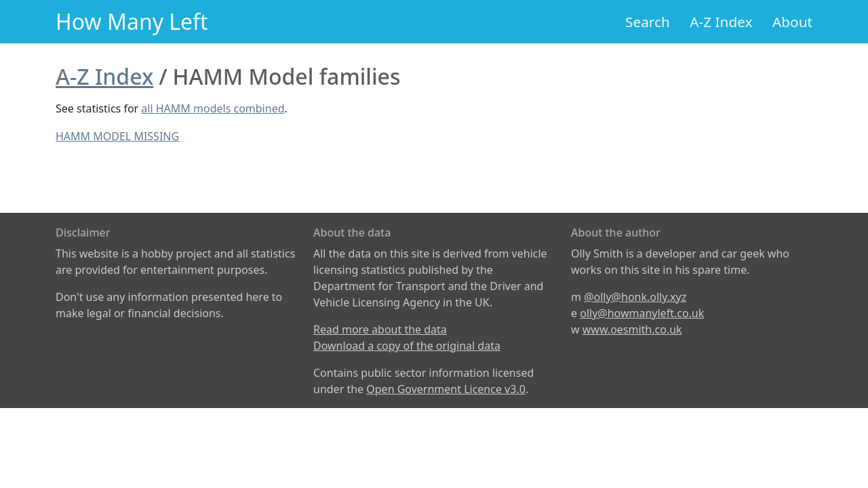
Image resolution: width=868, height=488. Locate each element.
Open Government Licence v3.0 (446, 389)
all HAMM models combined (213, 108)
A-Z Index (721, 22)
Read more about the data (380, 329)
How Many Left (132, 21)
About (792, 22)
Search (648, 22)
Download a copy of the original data (407, 346)
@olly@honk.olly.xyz (635, 297)
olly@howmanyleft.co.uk (642, 313)
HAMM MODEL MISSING (117, 136)
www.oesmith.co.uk (632, 329)
